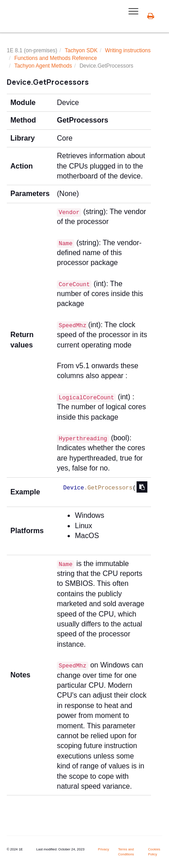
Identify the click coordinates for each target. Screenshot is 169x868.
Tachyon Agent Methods (43, 66)
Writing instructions (128, 50)
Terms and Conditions (126, 852)
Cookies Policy (154, 852)
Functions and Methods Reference (56, 58)
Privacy (103, 849)
